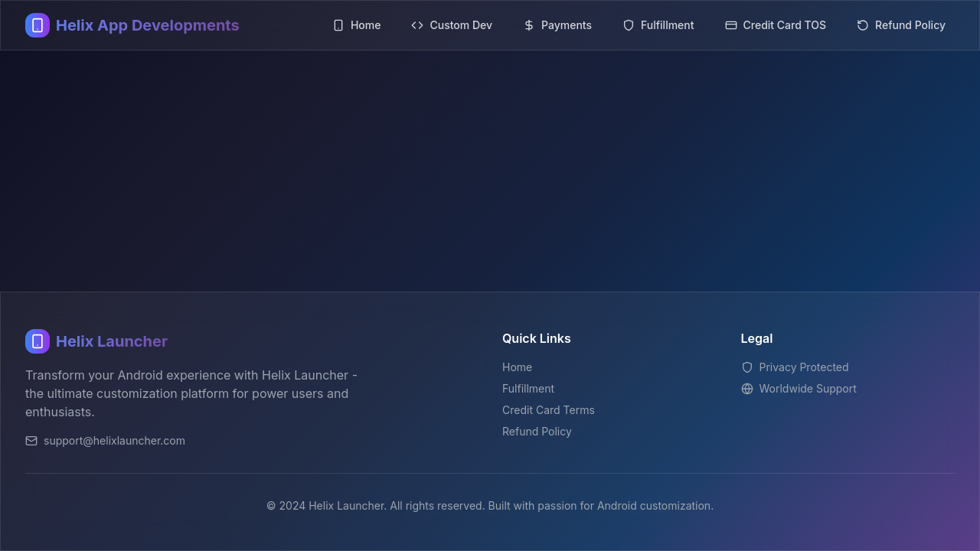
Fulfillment (528, 388)
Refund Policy (537, 431)
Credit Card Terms (549, 410)
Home (517, 367)
